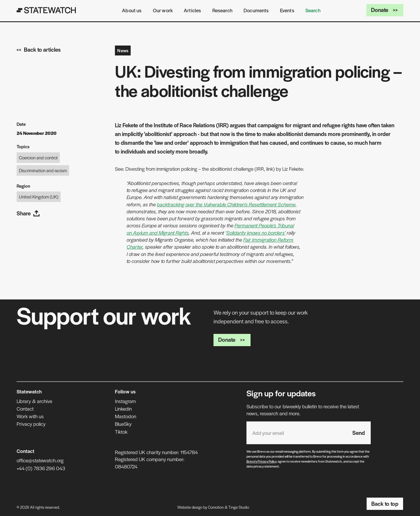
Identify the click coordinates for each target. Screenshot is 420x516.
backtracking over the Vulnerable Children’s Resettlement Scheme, (227, 204)
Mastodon (126, 416)
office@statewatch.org (40, 460)
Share (28, 213)
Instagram (125, 401)
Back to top (385, 504)
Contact (25, 409)
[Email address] (296, 433)
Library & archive (34, 401)
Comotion (216, 507)
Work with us (30, 416)
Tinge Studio (239, 507)
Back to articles (39, 49)
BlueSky (123, 424)
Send (359, 433)
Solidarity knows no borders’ (256, 233)
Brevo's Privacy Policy (261, 461)
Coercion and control (38, 157)
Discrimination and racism (43, 170)
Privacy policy (31, 424)
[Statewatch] (46, 10)
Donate (385, 10)
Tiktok (121, 432)
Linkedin (123, 409)
